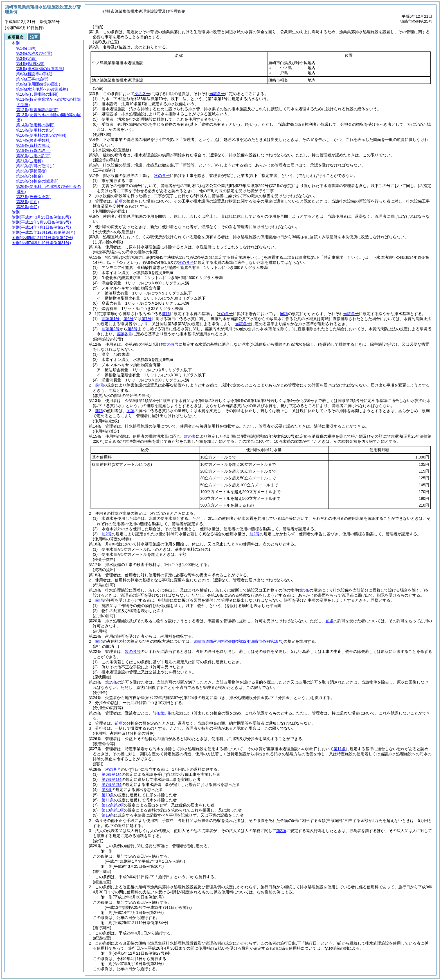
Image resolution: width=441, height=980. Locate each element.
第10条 (108, 795)
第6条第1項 (112, 774)
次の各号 (142, 94)
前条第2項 (161, 713)
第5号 (132, 329)
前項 (119, 201)
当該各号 (217, 94)
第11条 (340, 749)
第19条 (111, 682)
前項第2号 (111, 329)
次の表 (190, 436)
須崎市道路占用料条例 (238, 641)
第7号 (147, 319)
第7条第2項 (112, 785)
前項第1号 (111, 319)
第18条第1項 (113, 810)
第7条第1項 (112, 779)
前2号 (107, 534)
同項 (284, 314)
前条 (330, 621)
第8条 (107, 790)
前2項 (281, 831)
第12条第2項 (113, 805)
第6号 (129, 319)
